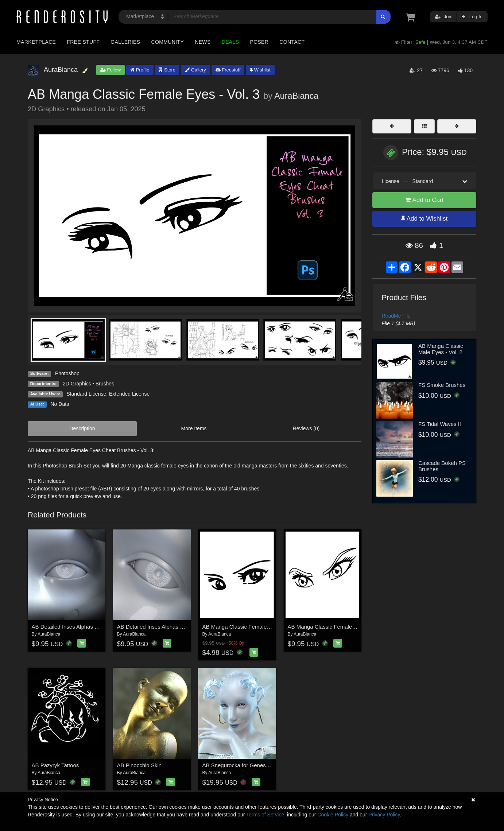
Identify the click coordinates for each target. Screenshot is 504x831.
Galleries (125, 42)
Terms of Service (265, 815)
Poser (259, 42)
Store (167, 70)
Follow (111, 70)
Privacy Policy (384, 815)
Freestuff (228, 70)
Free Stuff (83, 42)
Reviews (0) (306, 428)
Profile (140, 70)
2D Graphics (77, 384)
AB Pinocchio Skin (139, 765)
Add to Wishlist (424, 219)
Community (168, 42)
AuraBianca (296, 96)
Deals (230, 42)
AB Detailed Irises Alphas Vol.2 (155, 627)
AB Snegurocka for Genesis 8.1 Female (251, 765)
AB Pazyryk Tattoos (55, 765)
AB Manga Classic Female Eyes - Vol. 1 (251, 627)
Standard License (86, 394)
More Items (194, 428)
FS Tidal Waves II (440, 424)
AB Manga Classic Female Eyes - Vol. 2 (336, 627)
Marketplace (36, 42)
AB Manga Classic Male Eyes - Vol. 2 (441, 349)
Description (82, 428)
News (203, 42)
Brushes (105, 384)
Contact (292, 42)
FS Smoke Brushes (442, 385)
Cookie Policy (333, 815)
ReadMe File (396, 316)
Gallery (195, 70)
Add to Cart (424, 200)
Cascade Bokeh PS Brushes (442, 466)
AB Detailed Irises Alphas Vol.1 (69, 627)
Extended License (129, 394)
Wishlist (260, 70)
